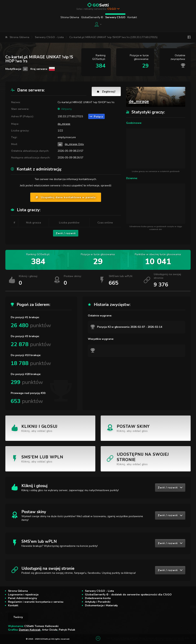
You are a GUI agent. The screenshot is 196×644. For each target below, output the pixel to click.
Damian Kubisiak (30, 630)
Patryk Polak (67, 630)
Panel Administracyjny (22, 598)
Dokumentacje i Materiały (101, 605)
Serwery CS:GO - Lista (49, 37)
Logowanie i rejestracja (23, 595)
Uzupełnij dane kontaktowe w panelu (66, 197)
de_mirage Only (74, 144)
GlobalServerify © (92, 17)
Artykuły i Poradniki (98, 602)
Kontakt (132, 17)
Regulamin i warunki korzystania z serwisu (36, 602)
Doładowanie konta (98, 598)
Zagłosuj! (106, 92)
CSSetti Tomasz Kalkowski (41, 626)
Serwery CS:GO (115, 17)
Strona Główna (70, 17)
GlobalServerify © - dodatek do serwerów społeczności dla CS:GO (128, 595)
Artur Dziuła (50, 630)
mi (60, 144)
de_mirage (64, 124)
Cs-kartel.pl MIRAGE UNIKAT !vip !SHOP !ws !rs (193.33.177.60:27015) (113, 37)
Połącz (96, 117)
